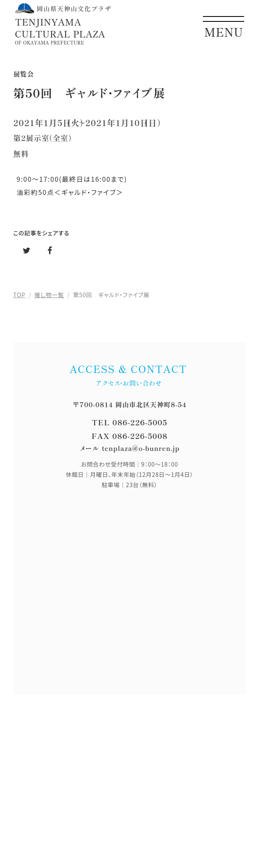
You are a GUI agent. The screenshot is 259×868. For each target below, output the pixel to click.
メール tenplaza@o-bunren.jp (130, 448)
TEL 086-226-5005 (129, 422)
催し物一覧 (49, 295)
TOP (19, 295)
